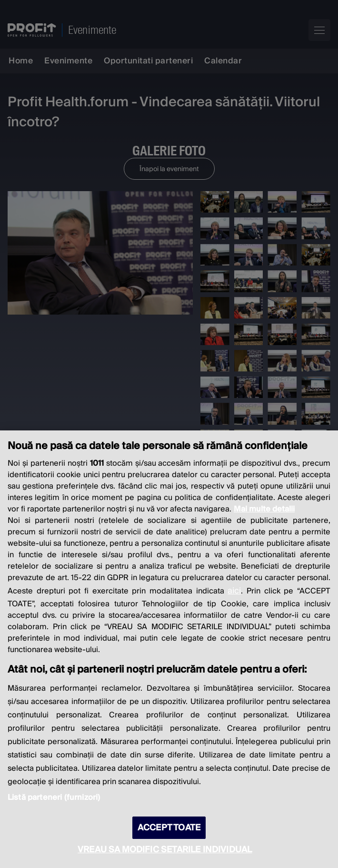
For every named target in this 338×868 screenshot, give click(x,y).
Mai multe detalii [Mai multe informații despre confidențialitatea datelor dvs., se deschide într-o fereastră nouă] (264, 509)
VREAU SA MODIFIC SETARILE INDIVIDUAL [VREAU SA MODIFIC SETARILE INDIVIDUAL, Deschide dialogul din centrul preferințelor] (165, 850)
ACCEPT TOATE (169, 828)
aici (234, 591)
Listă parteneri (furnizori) (54, 797)
